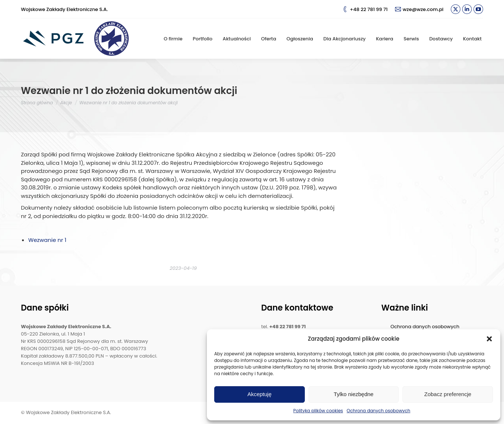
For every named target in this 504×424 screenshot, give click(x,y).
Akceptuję (259, 394)
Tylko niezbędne (354, 394)
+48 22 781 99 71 (365, 9)
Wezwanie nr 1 (47, 240)
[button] (489, 339)
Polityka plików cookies (318, 411)
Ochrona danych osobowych (378, 411)
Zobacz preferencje (448, 394)
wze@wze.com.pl (419, 9)
